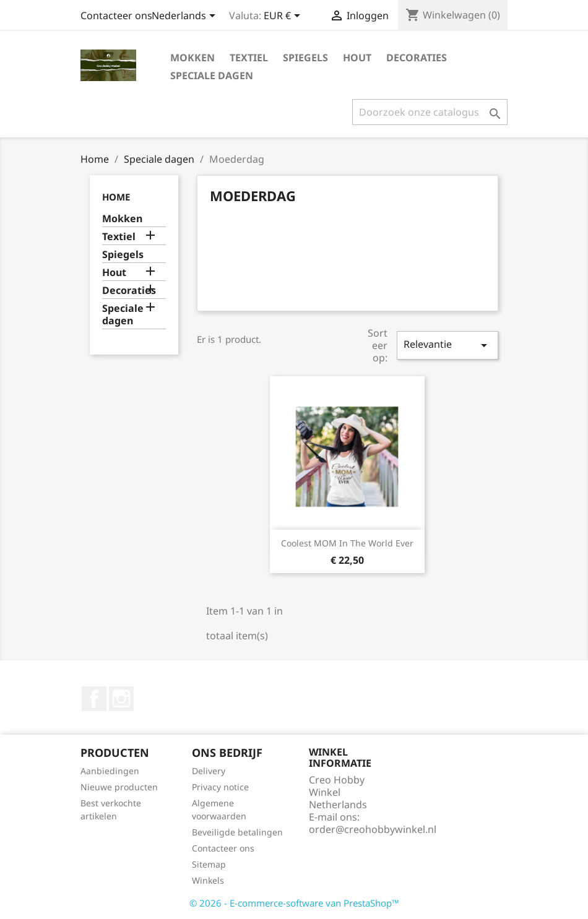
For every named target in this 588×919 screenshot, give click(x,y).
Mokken (192, 58)
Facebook (94, 699)
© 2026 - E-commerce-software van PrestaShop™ (294, 903)
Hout (357, 58)
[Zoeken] (430, 112)
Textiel (249, 58)
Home (116, 197)
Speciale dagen (212, 76)
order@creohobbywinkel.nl (373, 829)
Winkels (208, 880)
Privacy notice (220, 787)
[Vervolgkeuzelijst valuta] (284, 17)
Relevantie (447, 345)
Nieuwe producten (119, 787)
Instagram (121, 699)
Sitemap (209, 864)
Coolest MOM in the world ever (347, 543)
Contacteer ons (116, 15)
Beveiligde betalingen (237, 832)
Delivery (209, 771)
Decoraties (417, 58)
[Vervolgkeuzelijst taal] (186, 17)
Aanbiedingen (110, 771)
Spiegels (305, 58)
